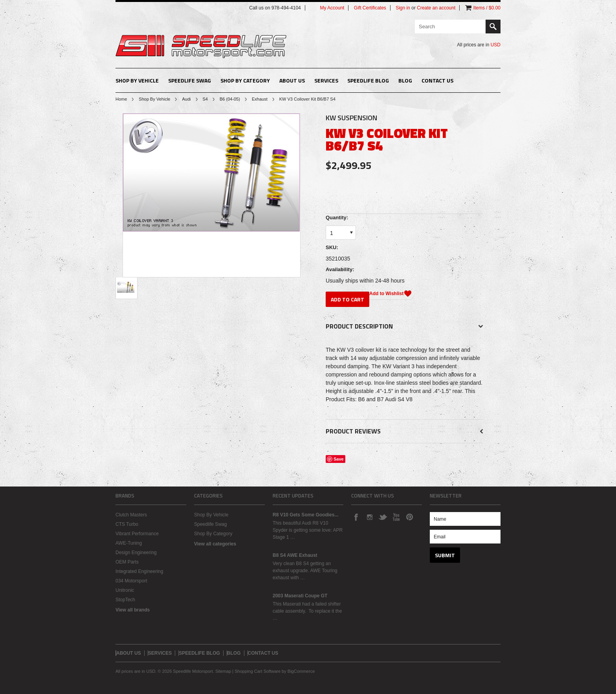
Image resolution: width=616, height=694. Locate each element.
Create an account (436, 8)
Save (339, 459)
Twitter (383, 517)
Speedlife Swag (190, 80)
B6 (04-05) (230, 99)
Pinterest (409, 517)
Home (121, 99)
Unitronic (125, 590)
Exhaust (260, 99)
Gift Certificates (370, 8)
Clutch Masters (131, 515)
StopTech (125, 600)
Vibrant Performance (137, 534)
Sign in (403, 8)
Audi (186, 99)
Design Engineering (136, 553)
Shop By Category (245, 80)
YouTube (396, 517)
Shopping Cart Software (258, 671)
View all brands (133, 610)
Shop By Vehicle (137, 80)
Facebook (356, 517)
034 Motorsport (131, 581)
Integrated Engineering (139, 571)
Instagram (369, 517)
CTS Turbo (127, 524)
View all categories (215, 544)
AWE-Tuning (129, 543)
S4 (205, 99)
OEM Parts (127, 562)
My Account (332, 8)
